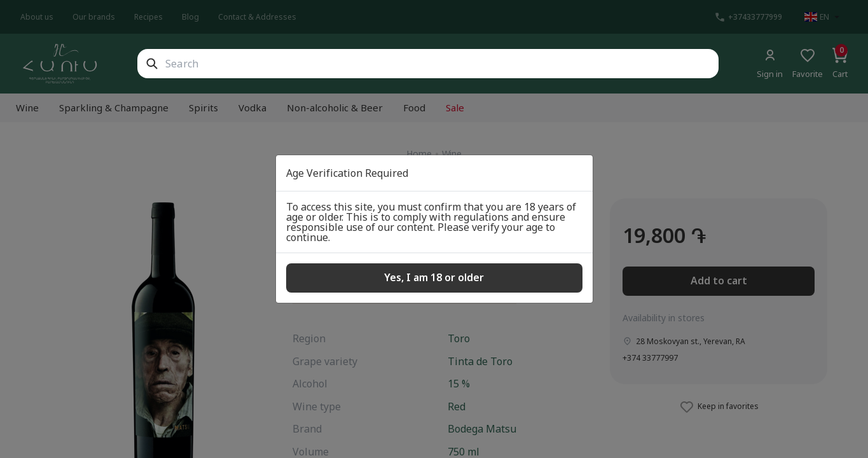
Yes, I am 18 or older (434, 277)
